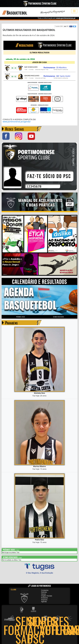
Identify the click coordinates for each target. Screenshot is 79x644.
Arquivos (44, 599)
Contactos (45, 590)
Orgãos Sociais (47, 596)
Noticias (44, 592)
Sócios (44, 594)
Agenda (44, 601)
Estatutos (45, 598)
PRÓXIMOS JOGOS (21, 317)
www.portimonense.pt (66, 18)
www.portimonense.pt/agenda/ (17, 122)
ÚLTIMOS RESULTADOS (58, 317)
